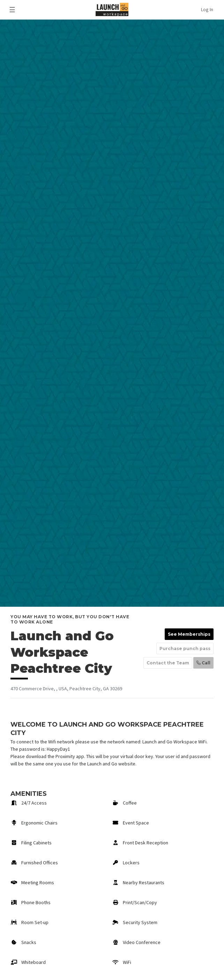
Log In (207, 9)
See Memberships (189, 634)
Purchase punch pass (185, 648)
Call (203, 663)
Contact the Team (168, 663)
